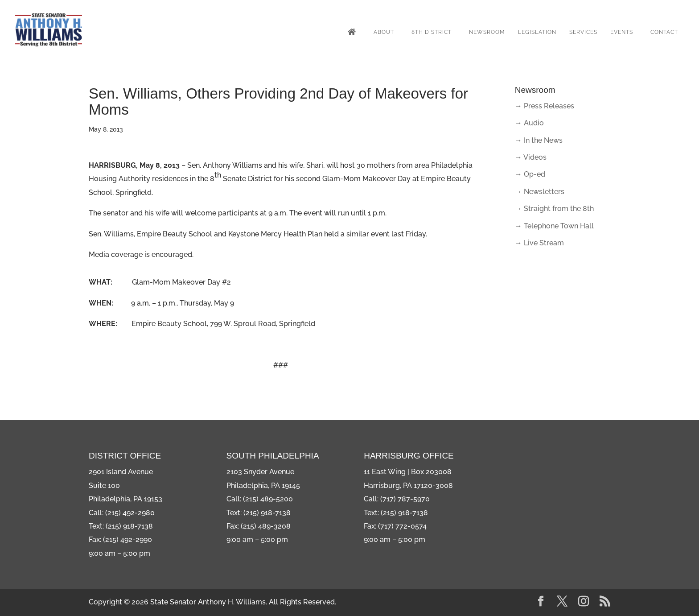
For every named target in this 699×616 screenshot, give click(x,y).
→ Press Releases (545, 106)
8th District (432, 32)
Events (622, 32)
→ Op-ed (530, 174)
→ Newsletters (540, 192)
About (384, 32)
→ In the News (539, 140)
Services (583, 32)
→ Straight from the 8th (554, 209)
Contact (664, 32)
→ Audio (529, 123)
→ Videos (531, 157)
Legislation (537, 32)
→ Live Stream (539, 243)
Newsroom (487, 32)
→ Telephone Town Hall (554, 226)
